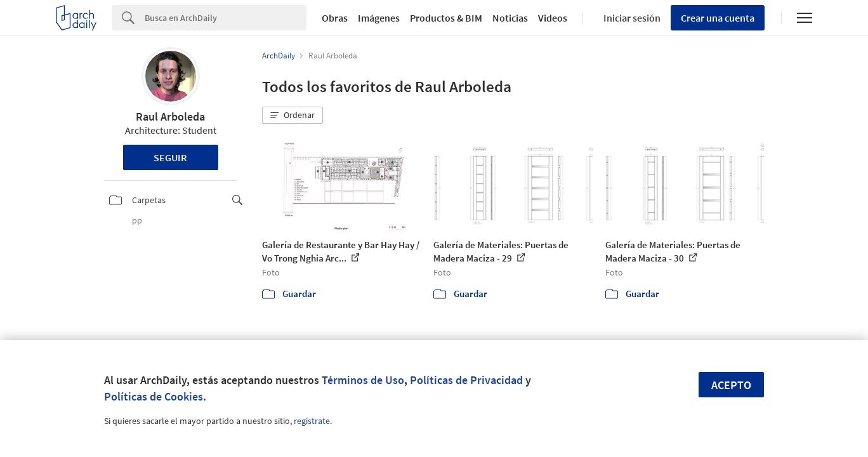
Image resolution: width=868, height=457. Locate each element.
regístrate (312, 421)
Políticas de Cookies (154, 396)
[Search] (226, 18)
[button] (293, 116)
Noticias (510, 18)
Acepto (731, 385)
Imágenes (379, 18)
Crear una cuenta (718, 18)
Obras (335, 18)
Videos (553, 18)
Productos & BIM (446, 18)
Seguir (170, 157)
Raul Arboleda (170, 116)
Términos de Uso (363, 380)
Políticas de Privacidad (466, 380)
